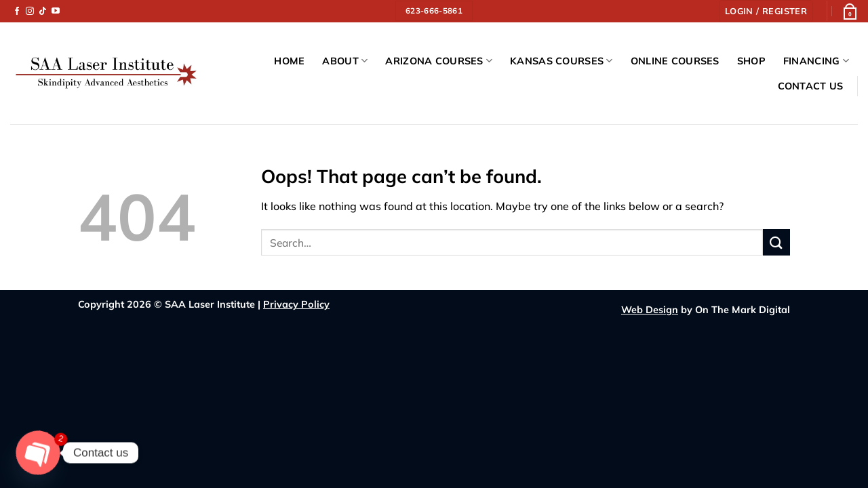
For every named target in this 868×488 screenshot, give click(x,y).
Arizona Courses (439, 61)
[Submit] (776, 242)
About (345, 61)
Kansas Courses (561, 61)
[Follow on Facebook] (17, 12)
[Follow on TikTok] (43, 12)
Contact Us (811, 86)
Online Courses (675, 61)
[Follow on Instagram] (30, 12)
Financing (816, 61)
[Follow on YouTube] (56, 12)
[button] (766, 11)
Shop (751, 61)
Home (289, 61)
